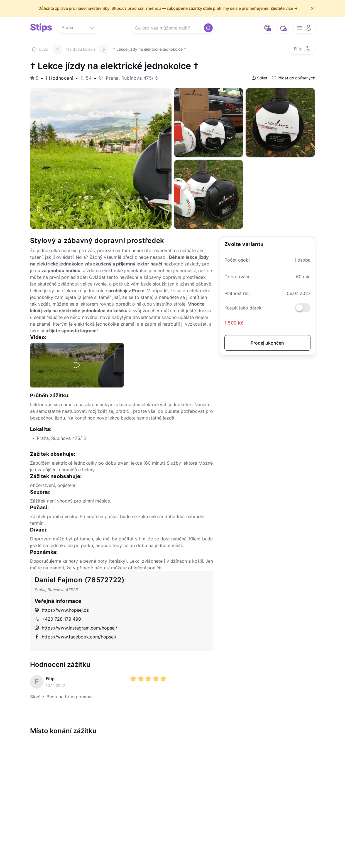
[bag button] (283, 28)
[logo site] (41, 28)
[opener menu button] (304, 28)
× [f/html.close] (312, 8)
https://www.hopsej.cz (62, 610)
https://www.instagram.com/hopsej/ (76, 628)
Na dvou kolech (81, 49)
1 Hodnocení (59, 78)
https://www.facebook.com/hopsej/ (75, 637)
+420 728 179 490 (58, 619)
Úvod (40, 49)
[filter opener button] (302, 49)
